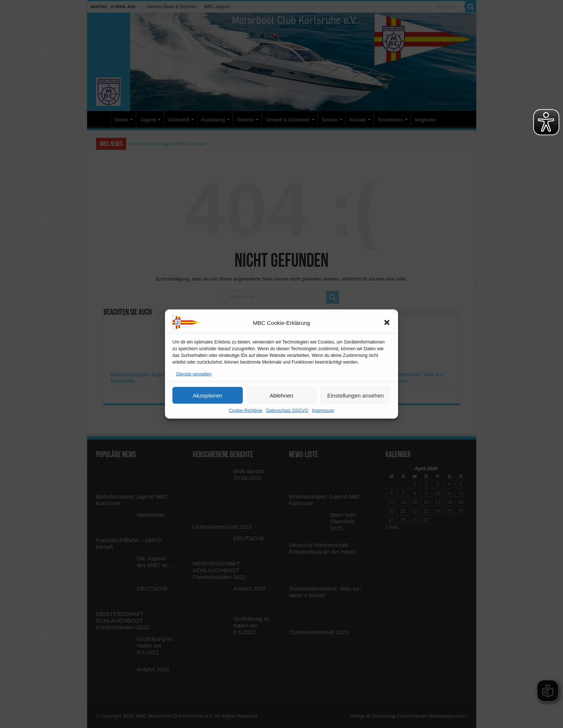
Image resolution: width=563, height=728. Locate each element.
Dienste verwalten (194, 374)
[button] (387, 323)
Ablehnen (281, 395)
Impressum (323, 411)
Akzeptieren (208, 395)
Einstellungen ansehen (356, 395)
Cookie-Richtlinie (246, 411)
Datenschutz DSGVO (287, 411)
